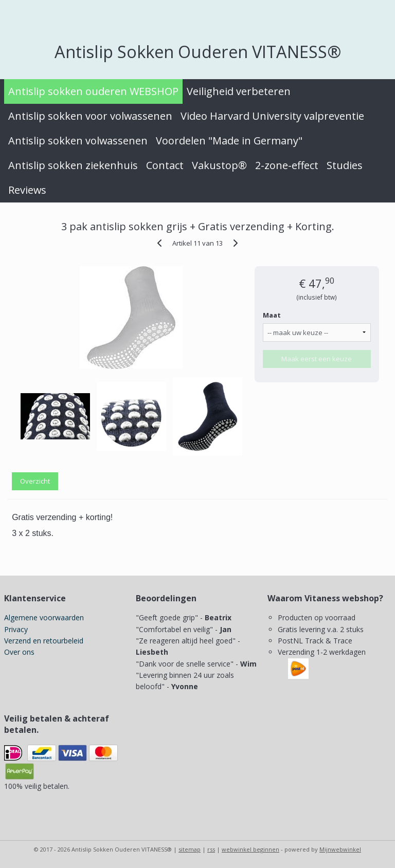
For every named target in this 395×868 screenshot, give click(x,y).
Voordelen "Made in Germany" (229, 141)
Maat (272, 315)
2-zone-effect (287, 165)
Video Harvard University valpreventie (272, 116)
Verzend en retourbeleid (44, 641)
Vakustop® (219, 165)
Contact (165, 165)
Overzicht (35, 481)
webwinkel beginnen (250, 849)
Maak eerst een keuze (317, 359)
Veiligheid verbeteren (239, 91)
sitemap (190, 849)
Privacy (16, 629)
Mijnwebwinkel (340, 849)
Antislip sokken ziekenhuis (73, 165)
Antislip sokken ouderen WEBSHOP (93, 91)
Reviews (27, 190)
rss (211, 849)
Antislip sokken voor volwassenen (90, 116)
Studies (345, 165)
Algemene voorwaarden (44, 617)
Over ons (19, 652)
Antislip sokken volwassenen (78, 141)
